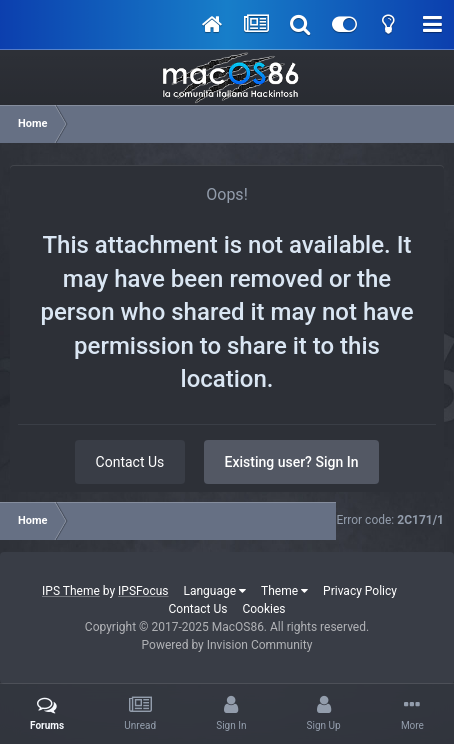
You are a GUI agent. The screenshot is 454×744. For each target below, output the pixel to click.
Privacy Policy (360, 591)
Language (215, 591)
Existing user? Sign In (292, 462)
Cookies (263, 609)
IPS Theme (71, 591)
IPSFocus (143, 591)
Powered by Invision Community (227, 645)
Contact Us (130, 462)
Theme (284, 591)
